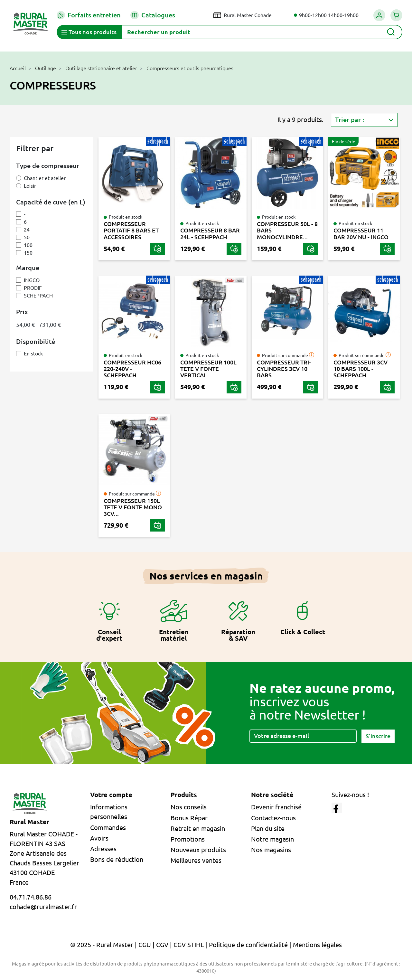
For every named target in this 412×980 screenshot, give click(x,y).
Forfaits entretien (89, 15)
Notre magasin (272, 839)
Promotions (188, 839)
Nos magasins (271, 850)
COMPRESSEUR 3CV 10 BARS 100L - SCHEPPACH (360, 369)
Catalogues (153, 15)
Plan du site (268, 829)
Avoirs (99, 838)
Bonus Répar (189, 818)
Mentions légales (317, 945)
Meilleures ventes (196, 860)
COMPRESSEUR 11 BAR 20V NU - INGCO (361, 233)
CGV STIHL (189, 945)
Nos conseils (189, 807)
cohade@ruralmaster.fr (43, 907)
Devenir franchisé (276, 807)
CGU (145, 945)
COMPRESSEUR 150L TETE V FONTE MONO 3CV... (133, 507)
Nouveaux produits (198, 850)
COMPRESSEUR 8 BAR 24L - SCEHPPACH (210, 233)
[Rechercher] (262, 32)
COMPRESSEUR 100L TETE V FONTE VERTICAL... (208, 369)
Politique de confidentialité (248, 945)
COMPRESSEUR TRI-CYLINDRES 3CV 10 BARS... (284, 369)
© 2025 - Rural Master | (104, 945)
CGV (162, 945)
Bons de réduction (117, 859)
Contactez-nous (273, 818)
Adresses (103, 849)
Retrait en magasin (198, 829)
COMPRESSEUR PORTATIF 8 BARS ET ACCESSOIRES (131, 230)
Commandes (108, 828)
